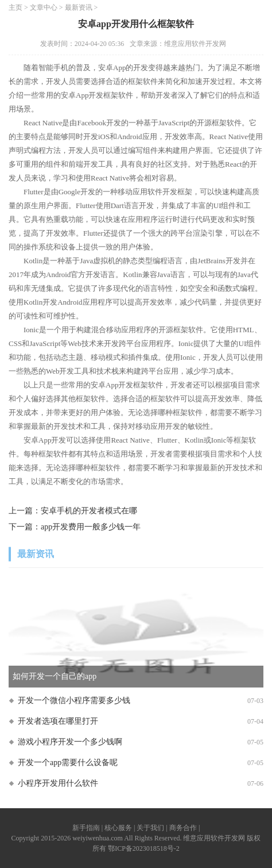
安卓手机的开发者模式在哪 (89, 511)
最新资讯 (79, 7)
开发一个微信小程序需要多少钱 (74, 700)
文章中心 (44, 7)
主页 (15, 7)
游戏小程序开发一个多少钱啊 (70, 742)
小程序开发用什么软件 (58, 783)
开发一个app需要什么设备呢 (68, 763)
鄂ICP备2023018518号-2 (144, 848)
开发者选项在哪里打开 (58, 721)
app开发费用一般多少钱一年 (91, 527)
